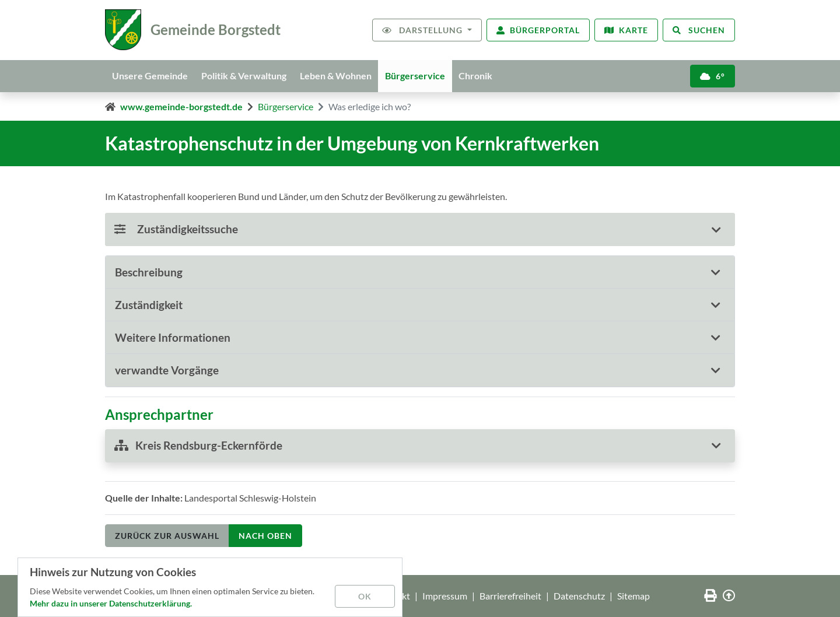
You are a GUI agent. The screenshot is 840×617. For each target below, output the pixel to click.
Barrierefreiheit (510, 596)
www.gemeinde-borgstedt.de (181, 106)
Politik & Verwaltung (244, 76)
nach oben (265, 536)
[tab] (420, 272)
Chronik (478, 76)
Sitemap (633, 596)
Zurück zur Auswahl (167, 536)
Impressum (445, 596)
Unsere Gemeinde (150, 76)
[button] (420, 272)
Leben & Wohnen (337, 76)
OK (365, 596)
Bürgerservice (417, 76)
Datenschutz (579, 596)
